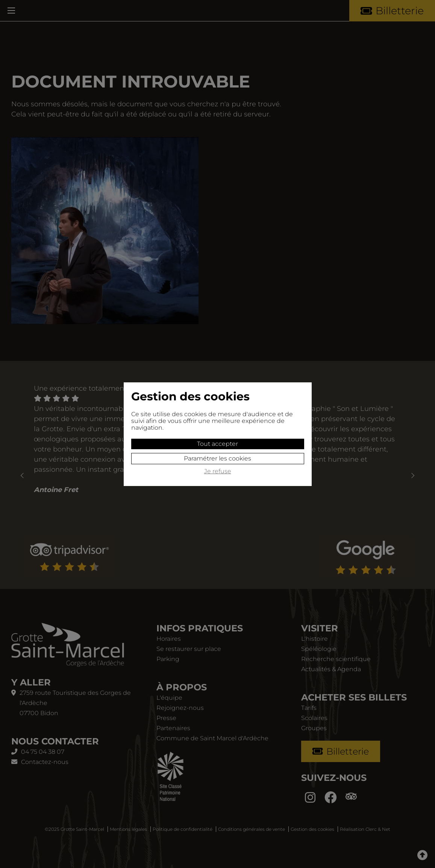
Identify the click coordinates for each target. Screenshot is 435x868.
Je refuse (218, 471)
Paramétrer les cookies (218, 458)
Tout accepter (218, 444)
